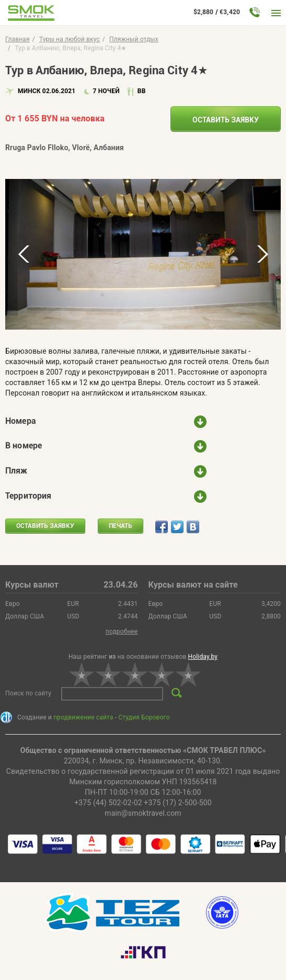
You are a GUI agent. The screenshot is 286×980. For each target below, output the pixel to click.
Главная (18, 39)
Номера (21, 421)
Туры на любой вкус (70, 39)
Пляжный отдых (134, 39)
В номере (24, 446)
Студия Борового (144, 717)
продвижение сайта (83, 717)
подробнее (122, 632)
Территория (28, 496)
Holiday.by (203, 657)
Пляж (16, 471)
